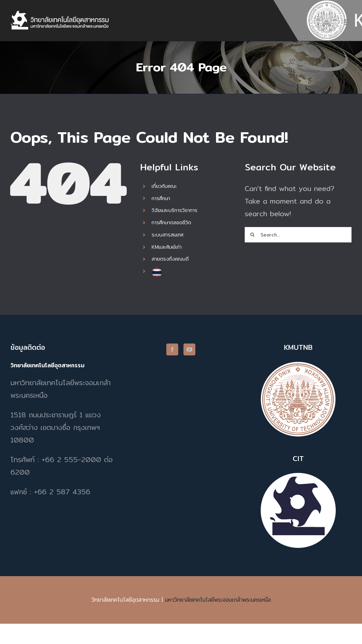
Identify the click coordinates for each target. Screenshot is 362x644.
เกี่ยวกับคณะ (164, 186)
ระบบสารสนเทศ (168, 235)
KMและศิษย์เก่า (167, 247)
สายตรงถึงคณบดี (170, 259)
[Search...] (298, 235)
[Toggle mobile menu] (348, 22)
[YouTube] (189, 349)
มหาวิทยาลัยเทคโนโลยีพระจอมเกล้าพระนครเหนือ (218, 600)
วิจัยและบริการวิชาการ (175, 210)
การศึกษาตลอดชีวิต (171, 222)
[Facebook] (172, 349)
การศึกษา (161, 198)
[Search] (252, 235)
